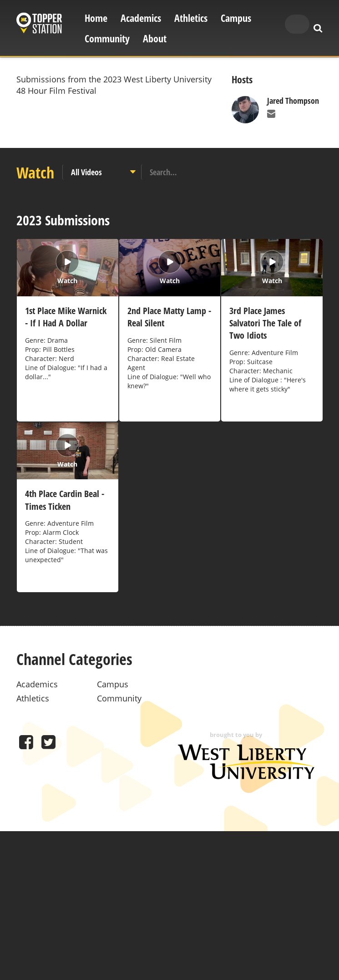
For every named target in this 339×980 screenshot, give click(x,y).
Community (107, 38)
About (155, 38)
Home (96, 18)
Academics (141, 18)
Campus (236, 18)
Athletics (191, 18)
